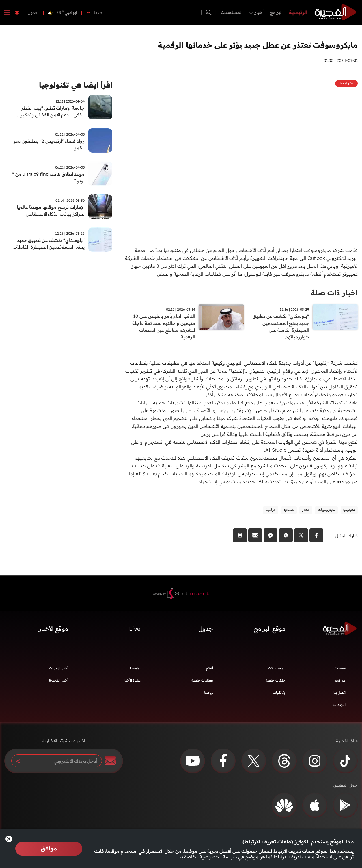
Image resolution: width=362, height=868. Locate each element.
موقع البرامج (270, 631)
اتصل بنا (340, 695)
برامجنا (135, 670)
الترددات (340, 707)
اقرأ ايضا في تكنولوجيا (74, 85)
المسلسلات (232, 12)
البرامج (276, 12)
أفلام (210, 670)
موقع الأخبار (53, 631)
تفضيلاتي (339, 670)
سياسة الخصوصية (218, 857)
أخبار (259, 12)
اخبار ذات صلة (333, 292)
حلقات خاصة (275, 683)
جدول (33, 12)
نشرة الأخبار (132, 683)
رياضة (208, 695)
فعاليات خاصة (202, 683)
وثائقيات (279, 695)
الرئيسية (298, 12)
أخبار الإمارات (59, 670)
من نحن (340, 683)
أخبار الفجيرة (59, 683)
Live (135, 631)
